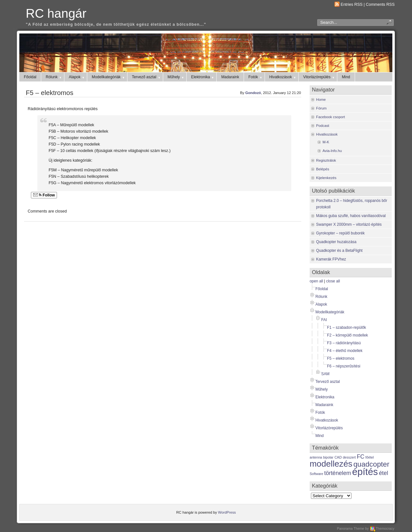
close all (333, 281)
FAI (324, 320)
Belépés (323, 169)
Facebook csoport (331, 117)
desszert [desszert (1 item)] (349, 457)
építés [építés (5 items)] (365, 472)
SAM (325, 374)
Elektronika (203, 77)
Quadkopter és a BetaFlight (339, 251)
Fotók (256, 77)
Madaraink (230, 77)
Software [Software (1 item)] (316, 474)
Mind (346, 77)
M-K (326, 142)
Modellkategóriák (108, 77)
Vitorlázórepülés (319, 77)
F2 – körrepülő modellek (347, 335)
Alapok (77, 77)
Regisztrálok (326, 160)
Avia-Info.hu (332, 151)
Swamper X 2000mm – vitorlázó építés (349, 224)
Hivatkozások (283, 77)
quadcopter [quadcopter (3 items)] (371, 464)
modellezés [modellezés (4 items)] (331, 464)
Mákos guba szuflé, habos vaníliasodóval (351, 216)
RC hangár (56, 13)
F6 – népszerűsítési (344, 366)
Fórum (321, 108)
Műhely (176, 77)
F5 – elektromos (50, 93)
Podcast (323, 126)
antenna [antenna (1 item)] (316, 457)
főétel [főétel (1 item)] (370, 457)
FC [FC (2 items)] (361, 457)
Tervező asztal (146, 77)
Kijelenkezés (326, 178)
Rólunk (54, 77)
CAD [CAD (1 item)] (338, 457)
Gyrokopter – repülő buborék (340, 233)
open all (316, 281)
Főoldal (30, 77)
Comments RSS (380, 5)
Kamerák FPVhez (331, 259)
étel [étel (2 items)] (383, 473)
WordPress (227, 512)
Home (321, 100)
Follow (44, 195)
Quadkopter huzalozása (336, 242)
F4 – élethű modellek (345, 351)
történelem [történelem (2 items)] (337, 473)
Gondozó (253, 93)
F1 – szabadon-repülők (346, 328)
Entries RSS (351, 5)
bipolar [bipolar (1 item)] (328, 457)
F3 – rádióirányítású (344, 343)
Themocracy (382, 528)
